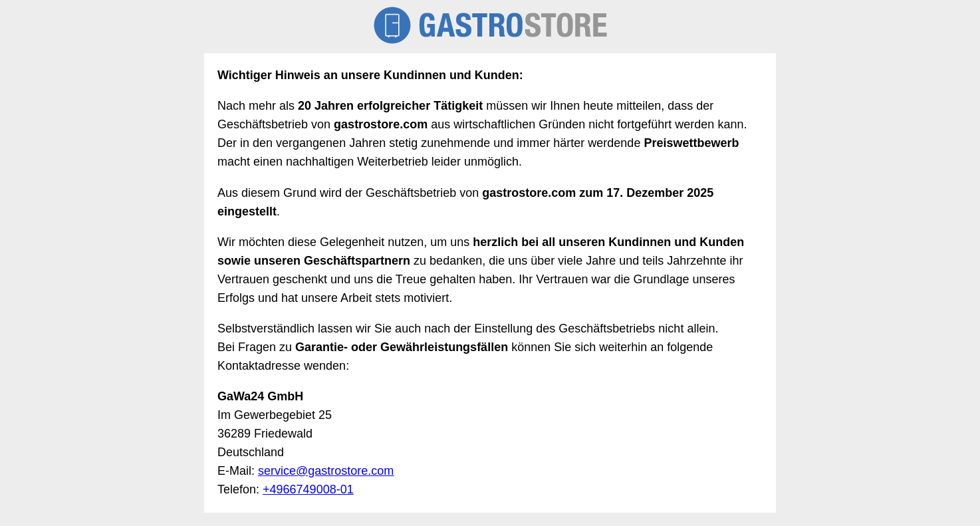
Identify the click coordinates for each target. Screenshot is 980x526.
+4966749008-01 (308, 489)
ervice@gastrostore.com (329, 471)
